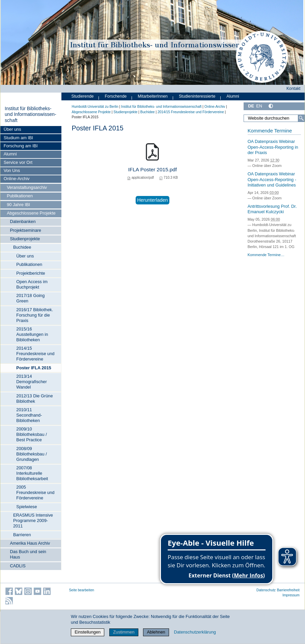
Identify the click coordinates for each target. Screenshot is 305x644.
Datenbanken (23, 221)
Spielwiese (26, 507)
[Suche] (301, 118)
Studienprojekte (25, 239)
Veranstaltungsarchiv (27, 187)
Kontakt (294, 89)
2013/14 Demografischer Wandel (31, 382)
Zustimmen (124, 632)
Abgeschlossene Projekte (31, 213)
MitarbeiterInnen (153, 96)
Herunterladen (152, 200)
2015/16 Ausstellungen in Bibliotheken (32, 334)
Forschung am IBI (21, 146)
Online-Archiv (17, 179)
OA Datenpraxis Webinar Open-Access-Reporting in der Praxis (273, 147)
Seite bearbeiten (82, 590)
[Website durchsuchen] (274, 118)
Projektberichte (31, 273)
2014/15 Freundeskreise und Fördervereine (35, 354)
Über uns (12, 129)
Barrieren (22, 535)
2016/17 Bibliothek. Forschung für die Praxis (35, 315)
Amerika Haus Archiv (30, 543)
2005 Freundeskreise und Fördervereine (35, 492)
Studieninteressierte (197, 96)
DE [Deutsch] (251, 106)
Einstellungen (88, 632)
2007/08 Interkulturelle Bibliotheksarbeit (32, 473)
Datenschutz (266, 590)
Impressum (291, 595)
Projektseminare (25, 230)
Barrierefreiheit (288, 590)
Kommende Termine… (266, 255)
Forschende (116, 96)
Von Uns (12, 170)
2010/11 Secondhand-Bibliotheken (29, 415)
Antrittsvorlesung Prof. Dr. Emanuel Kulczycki (272, 209)
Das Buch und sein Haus (28, 554)
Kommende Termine (270, 131)
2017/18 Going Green (30, 298)
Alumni (10, 154)
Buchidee (22, 247)
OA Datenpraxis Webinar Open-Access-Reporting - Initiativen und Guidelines (272, 179)
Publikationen (20, 196)
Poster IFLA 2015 (34, 368)
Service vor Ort (18, 162)
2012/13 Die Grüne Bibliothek (34, 399)
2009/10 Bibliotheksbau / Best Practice (31, 434)
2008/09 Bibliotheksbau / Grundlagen (31, 454)
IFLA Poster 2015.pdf (152, 169)
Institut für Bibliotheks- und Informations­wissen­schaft (31, 114)
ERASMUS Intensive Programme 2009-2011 (33, 521)
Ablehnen (156, 632)
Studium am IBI (18, 138)
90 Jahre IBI (18, 205)
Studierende (83, 96)
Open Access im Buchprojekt (32, 284)
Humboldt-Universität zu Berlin (95, 107)
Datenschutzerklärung (195, 632)
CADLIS (18, 566)
